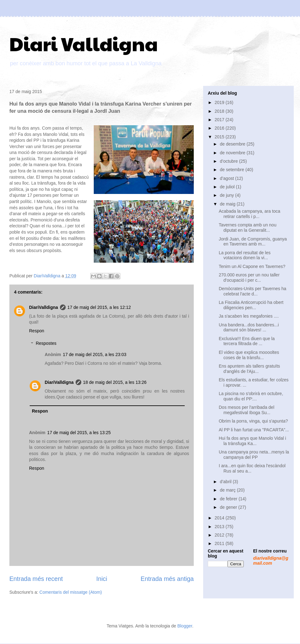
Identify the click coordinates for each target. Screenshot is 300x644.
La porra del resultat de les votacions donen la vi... (245, 255)
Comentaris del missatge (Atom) (71, 592)
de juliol (228, 187)
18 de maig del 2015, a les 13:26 (115, 382)
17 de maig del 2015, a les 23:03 (95, 354)
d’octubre (229, 161)
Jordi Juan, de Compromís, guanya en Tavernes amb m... (253, 242)
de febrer (229, 499)
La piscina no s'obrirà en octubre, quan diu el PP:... (251, 396)
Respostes (46, 344)
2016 (220, 128)
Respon (37, 331)
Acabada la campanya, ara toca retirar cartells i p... (250, 214)
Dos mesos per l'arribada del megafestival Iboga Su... (247, 410)
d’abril (226, 482)
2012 (220, 535)
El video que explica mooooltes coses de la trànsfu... (249, 355)
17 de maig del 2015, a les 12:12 (99, 307)
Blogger (185, 626)
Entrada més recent (36, 579)
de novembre (233, 153)
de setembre (232, 170)
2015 (220, 137)
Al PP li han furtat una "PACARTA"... (254, 430)
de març (228, 490)
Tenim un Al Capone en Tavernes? (252, 266)
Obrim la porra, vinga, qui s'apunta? (253, 421)
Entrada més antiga (167, 579)
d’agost (227, 178)
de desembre (233, 144)
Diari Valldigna (84, 43)
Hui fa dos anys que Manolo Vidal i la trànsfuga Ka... (252, 441)
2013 (220, 527)
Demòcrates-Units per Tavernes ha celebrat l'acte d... (252, 291)
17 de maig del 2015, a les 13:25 (79, 433)
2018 (220, 111)
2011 (220, 543)
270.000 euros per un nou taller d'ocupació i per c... (249, 277)
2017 (220, 120)
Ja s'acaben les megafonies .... (249, 316)
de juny (227, 195)
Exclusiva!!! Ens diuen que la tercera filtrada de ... (247, 341)
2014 (220, 518)
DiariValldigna (44, 307)
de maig (228, 204)
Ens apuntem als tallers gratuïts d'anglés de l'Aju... (249, 369)
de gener (229, 507)
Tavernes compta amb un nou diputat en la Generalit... (247, 228)
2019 (220, 102)
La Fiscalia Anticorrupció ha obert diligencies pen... (251, 305)
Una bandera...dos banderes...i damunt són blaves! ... (249, 327)
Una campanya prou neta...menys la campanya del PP (254, 455)
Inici (102, 579)
